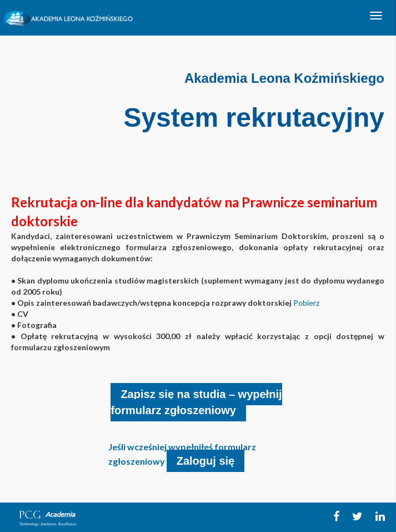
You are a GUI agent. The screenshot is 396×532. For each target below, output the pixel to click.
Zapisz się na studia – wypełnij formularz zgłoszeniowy (196, 402)
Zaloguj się (205, 461)
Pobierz (306, 303)
